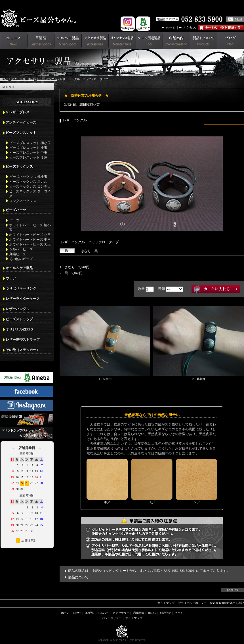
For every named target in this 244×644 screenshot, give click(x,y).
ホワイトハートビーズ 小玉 (30, 235)
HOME (4, 79)
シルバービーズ (21, 249)
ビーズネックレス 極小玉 (28, 177)
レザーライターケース (23, 299)
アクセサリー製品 (23, 79)
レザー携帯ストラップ (23, 340)
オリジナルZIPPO (19, 329)
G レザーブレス (18, 112)
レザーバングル (47, 79)
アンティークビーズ (21, 122)
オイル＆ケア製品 (19, 268)
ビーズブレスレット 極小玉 (30, 143)
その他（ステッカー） (23, 350)
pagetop (233, 590)
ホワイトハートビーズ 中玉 (30, 240)
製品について (78, 577)
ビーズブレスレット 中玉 (28, 153)
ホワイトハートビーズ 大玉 (30, 244)
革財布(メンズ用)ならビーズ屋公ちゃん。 (40, 18)
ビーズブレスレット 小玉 (28, 148)
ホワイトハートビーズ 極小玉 (30, 228)
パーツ (14, 220)
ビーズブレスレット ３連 (28, 157)
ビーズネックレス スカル (28, 182)
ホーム (65, 613)
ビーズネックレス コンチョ (30, 186)
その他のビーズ (21, 259)
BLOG (152, 613)
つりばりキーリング (21, 288)
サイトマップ (166, 603)
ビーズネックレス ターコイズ (30, 194)
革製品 (89, 613)
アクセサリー (121, 613)
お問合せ (165, 613)
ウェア (11, 278)
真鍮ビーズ (18, 254)
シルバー (103, 613)
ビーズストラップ (19, 319)
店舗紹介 (139, 613)
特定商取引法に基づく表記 (227, 603)
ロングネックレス (23, 201)
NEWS (77, 613)
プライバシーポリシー (192, 603)
